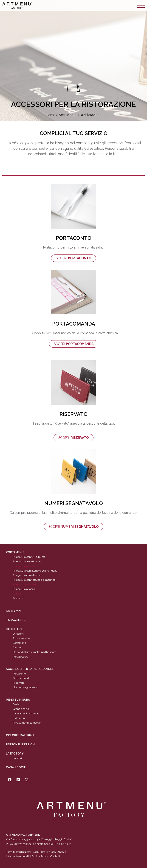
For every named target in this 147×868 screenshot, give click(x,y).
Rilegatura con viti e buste (29, 557)
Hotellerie (14, 629)
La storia (18, 758)
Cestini (17, 647)
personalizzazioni (21, 744)
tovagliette (16, 620)
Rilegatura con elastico (27, 575)
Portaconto (19, 674)
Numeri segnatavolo (25, 687)
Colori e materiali (20, 735)
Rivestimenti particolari (27, 723)
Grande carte (21, 709)
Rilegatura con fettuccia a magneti (34, 580)
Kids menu (20, 718)
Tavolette (18, 598)
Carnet (17, 594)
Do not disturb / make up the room (35, 652)
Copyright (39, 852)
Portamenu (15, 553)
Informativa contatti (18, 857)
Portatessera (21, 657)
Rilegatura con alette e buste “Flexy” (36, 571)
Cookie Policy (40, 857)
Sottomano (19, 643)
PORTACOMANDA (74, 324)
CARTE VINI (14, 611)
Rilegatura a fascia (24, 589)
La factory (15, 754)
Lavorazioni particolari (26, 714)
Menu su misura (18, 700)
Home (51, 115)
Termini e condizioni (19, 852)
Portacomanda (22, 678)
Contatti (55, 857)
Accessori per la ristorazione (30, 669)
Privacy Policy (56, 852)
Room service (21, 638)
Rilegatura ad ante (24, 585)
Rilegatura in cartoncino (27, 562)
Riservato (19, 683)
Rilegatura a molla (24, 566)
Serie (16, 705)
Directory (18, 634)
